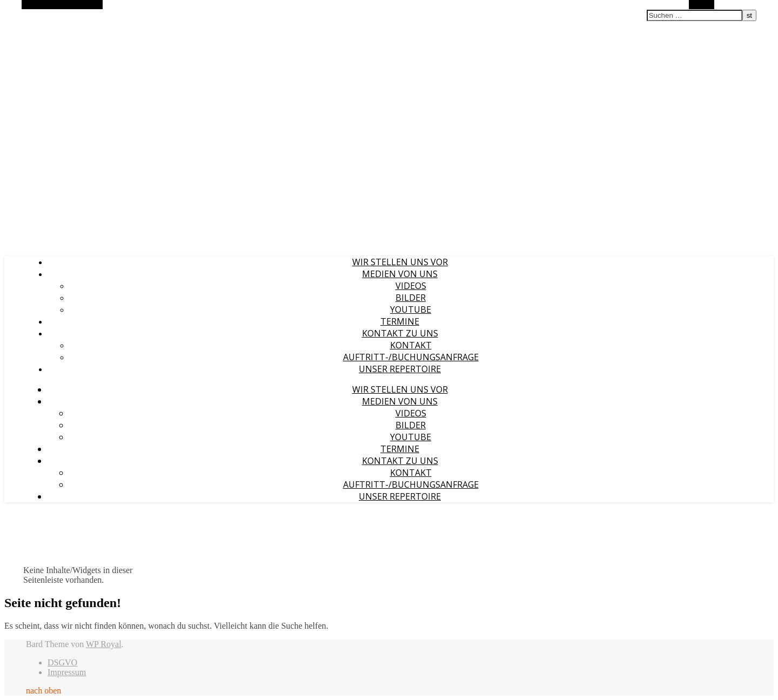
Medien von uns (400, 274)
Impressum (67, 672)
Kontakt (411, 345)
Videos (411, 286)
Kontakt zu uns (400, 333)
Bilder (411, 298)
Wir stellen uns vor (400, 262)
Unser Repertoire (400, 369)
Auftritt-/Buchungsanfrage (411, 357)
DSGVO (62, 662)
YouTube (411, 309)
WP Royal (104, 644)
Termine (400, 321)
